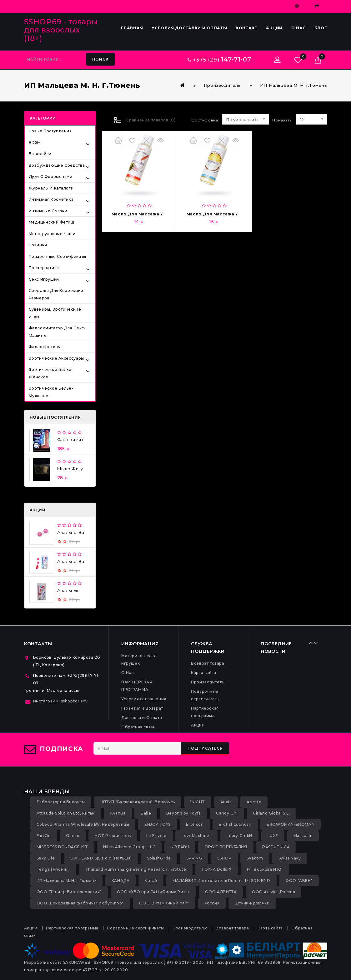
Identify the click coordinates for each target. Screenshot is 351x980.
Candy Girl (227, 813)
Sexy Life (46, 858)
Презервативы (44, 268)
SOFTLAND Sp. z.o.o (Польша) (101, 858)
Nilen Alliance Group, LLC (129, 847)
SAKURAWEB (77, 962)
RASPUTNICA (276, 847)
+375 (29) (219, 60)
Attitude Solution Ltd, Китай (66, 813)
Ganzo (73, 836)
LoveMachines (196, 836)
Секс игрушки (44, 279)
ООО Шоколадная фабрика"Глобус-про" (80, 903)
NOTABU (180, 847)
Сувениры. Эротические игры (55, 313)
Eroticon (195, 824)
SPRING (194, 858)
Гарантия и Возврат (142, 708)
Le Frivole (156, 836)
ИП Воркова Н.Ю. (265, 869)
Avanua (118, 813)
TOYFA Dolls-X (216, 869)
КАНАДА (121, 881)
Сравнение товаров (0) (151, 120)
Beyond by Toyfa (184, 813)
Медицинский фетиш (52, 222)
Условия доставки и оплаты (189, 28)
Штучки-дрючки (252, 903)
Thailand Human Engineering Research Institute (136, 869)
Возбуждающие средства (57, 165)
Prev (313, 643)
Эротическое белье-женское (51, 373)
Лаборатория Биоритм (61, 802)
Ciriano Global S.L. (271, 813)
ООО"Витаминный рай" (164, 903)
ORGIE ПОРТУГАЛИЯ (226, 847)
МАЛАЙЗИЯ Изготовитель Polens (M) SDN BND (221, 881)
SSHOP (224, 858)
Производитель (222, 85)
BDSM (35, 143)
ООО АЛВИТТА (221, 892)
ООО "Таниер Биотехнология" (69, 892)
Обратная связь (138, 727)
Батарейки (40, 154)
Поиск (100, 59)
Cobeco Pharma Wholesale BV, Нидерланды (83, 824)
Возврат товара (208, 663)
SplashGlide (159, 858)
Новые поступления (50, 131)
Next (317, 643)
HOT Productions (113, 836)
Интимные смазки (48, 211)
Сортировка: (205, 120)
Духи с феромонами (51, 177)
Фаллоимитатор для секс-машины (57, 332)
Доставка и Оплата (142, 718)
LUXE (273, 836)
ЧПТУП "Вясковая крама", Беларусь (138, 802)
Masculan (303, 836)
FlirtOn (44, 836)
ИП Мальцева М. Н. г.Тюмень (294, 85)
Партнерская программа (72, 928)
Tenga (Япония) (53, 869)
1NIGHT (198, 802)
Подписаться (205, 748)
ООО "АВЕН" (299, 881)
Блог (321, 28)
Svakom (255, 858)
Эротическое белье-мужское (51, 392)
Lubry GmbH (239, 836)
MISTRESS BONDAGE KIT (62, 847)
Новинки (38, 245)
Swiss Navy (290, 858)
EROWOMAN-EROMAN (291, 824)
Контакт (247, 28)
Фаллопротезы (45, 347)
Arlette (254, 802)
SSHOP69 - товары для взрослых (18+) (61, 30)
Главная (132, 28)
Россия (212, 903)
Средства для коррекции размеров (56, 294)
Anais (226, 802)
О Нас (299, 28)
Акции (274, 28)
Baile (146, 813)
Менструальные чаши (52, 234)
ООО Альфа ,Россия (273, 892)
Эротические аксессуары (56, 358)
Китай (151, 881)
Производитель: (208, 682)
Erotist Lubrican (235, 824)
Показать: (275, 120)
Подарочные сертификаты (58, 256)
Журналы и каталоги (51, 188)
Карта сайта (204, 673)
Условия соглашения (144, 699)
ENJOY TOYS (158, 824)
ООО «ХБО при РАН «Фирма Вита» (153, 892)
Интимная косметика (51, 199)
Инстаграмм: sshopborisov (60, 701)
